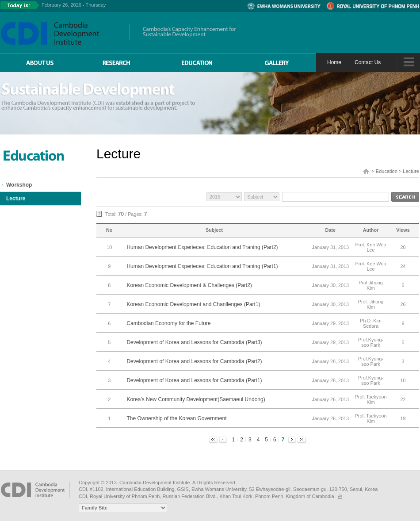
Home (334, 62)
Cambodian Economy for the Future (168, 323)
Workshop (19, 185)
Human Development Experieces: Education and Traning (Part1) (202, 266)
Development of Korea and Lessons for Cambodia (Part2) (194, 361)
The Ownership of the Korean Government (176, 418)
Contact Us (368, 62)
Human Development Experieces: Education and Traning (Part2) (202, 247)
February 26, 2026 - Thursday (74, 5)
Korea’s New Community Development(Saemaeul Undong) (196, 399)
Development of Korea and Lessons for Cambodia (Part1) (194, 380)
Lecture (16, 199)
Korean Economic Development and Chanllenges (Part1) (193, 304)
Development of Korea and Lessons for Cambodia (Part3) (194, 342)
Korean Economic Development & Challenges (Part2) (189, 285)
